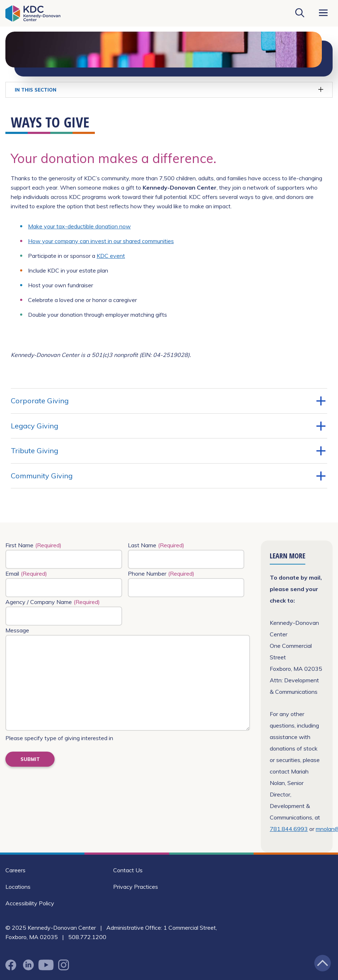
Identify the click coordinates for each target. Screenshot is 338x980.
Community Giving (168, 476)
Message (17, 630)
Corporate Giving (168, 401)
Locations (18, 887)
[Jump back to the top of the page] (323, 963)
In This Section (169, 90)
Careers (15, 870)
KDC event (111, 256)
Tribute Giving (168, 451)
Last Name (156, 545)
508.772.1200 (87, 937)
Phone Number (161, 573)
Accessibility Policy (30, 903)
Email (26, 573)
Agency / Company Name (53, 602)
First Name (33, 545)
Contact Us (128, 870)
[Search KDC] (300, 13)
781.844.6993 (289, 829)
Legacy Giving (168, 426)
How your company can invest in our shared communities (101, 241)
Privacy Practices (136, 887)
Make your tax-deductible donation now (79, 226)
